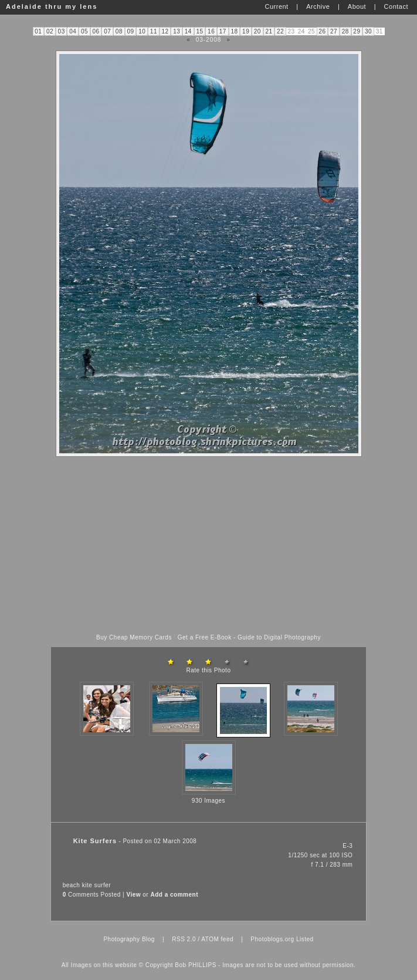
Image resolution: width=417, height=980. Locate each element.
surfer (103, 885)
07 (107, 31)
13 (177, 31)
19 (246, 31)
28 (345, 31)
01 (38, 31)
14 (188, 31)
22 (280, 31)
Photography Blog (129, 939)
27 (334, 31)
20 (257, 31)
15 (199, 31)
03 (62, 31)
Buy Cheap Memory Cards (134, 637)
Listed (305, 939)
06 (96, 31)
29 (357, 31)
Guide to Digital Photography (279, 637)
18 (234, 31)
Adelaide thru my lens (52, 6)
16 (211, 31)
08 (119, 31)
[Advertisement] (209, 545)
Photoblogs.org (272, 939)
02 (50, 31)
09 (131, 31)
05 (84, 31)
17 (223, 31)
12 (165, 31)
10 (142, 31)
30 (368, 31)
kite (87, 885)
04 (73, 31)
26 (322, 31)
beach (72, 885)
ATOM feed (217, 939)
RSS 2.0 (184, 939)
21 (269, 31)
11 (154, 31)
